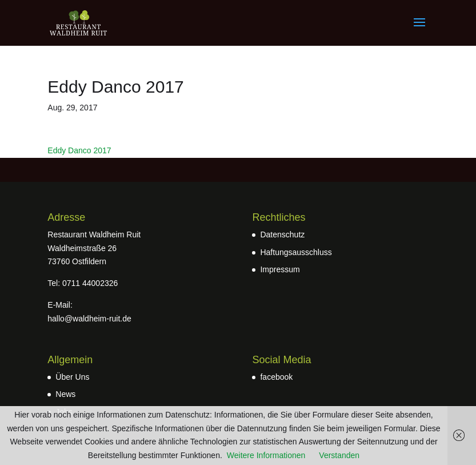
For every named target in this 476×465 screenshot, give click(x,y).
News (65, 394)
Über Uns (72, 377)
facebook (276, 377)
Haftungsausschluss (296, 252)
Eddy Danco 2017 (79, 150)
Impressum (280, 269)
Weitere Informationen (266, 455)
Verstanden (339, 455)
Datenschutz (282, 235)
